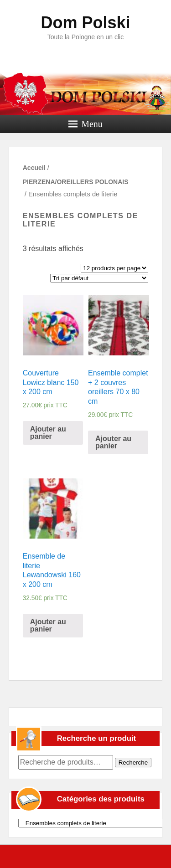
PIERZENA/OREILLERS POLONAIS (76, 182)
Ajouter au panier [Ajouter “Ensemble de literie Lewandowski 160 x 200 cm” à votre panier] (48, 625)
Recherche (133, 763)
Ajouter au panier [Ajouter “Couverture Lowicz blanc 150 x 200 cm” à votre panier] (48, 433)
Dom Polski (85, 23)
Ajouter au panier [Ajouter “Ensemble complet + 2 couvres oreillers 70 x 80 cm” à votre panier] (113, 442)
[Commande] (99, 278)
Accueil (34, 168)
